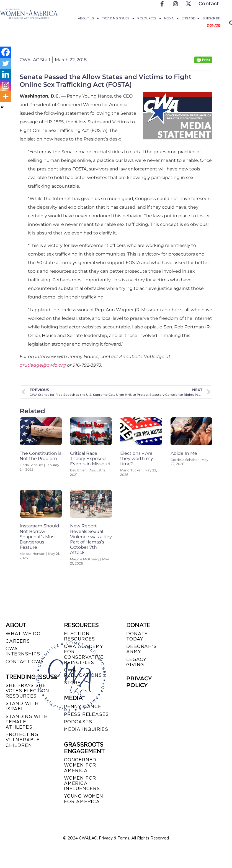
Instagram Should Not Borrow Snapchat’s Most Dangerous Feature (39, 537)
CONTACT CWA (25, 662)
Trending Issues (118, 18)
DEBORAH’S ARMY (141, 649)
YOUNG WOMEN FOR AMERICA (84, 799)
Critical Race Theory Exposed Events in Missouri (90, 459)
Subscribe (211, 18)
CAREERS (18, 641)
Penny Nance (83, 707)
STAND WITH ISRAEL (22, 706)
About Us (88, 18)
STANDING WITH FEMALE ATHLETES (27, 722)
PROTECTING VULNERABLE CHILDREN (23, 740)
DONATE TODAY (137, 636)
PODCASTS (78, 722)
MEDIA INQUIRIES (86, 729)
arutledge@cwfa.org (43, 365)
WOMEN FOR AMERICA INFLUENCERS (82, 783)
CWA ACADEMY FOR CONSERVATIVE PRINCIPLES (84, 654)
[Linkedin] (6, 74)
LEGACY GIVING (136, 662)
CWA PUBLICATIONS (83, 673)
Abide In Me (184, 453)
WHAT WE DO (23, 634)
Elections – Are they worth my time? (137, 459)
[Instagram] (6, 85)
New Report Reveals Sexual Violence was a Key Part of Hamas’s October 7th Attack (91, 539)
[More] (6, 96)
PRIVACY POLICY (139, 682)
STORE (72, 683)
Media (171, 18)
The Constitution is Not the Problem (41, 456)
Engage (190, 18)
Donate (213, 25)
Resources (149, 18)
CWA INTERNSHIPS (23, 651)
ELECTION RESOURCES (79, 636)
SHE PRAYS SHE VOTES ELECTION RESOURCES (27, 691)
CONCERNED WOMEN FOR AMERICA (80, 765)
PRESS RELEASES (86, 714)
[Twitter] (6, 63)
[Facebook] (6, 52)
